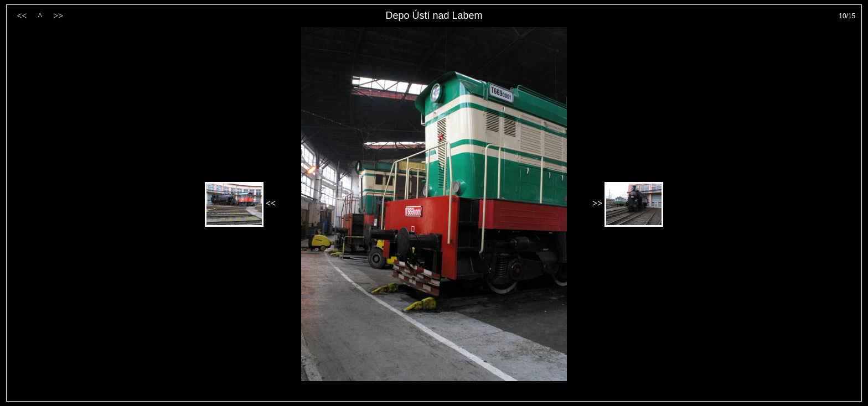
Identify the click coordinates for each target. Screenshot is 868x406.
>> (58, 16)
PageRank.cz (434, 396)
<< (22, 16)
